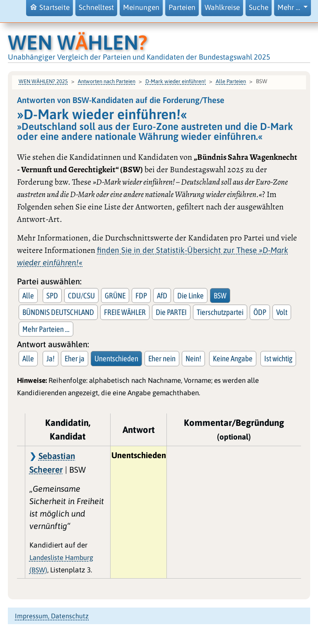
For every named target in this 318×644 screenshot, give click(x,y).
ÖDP (260, 312)
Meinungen (141, 7)
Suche (259, 7)
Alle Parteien (231, 81)
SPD (52, 296)
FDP (141, 296)
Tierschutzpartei (220, 312)
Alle (28, 296)
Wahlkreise (222, 7)
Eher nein (162, 358)
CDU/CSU (81, 296)
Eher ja (75, 358)
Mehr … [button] (290, 7)
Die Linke (190, 296)
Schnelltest (96, 7)
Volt (282, 312)
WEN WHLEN (78, 42)
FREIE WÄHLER (125, 312)
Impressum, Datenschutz (52, 616)
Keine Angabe (233, 358)
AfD (162, 296)
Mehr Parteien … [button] (46, 329)
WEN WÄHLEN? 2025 (43, 81)
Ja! (51, 358)
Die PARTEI (171, 312)
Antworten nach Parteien (107, 81)
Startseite (49, 7)
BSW (220, 296)
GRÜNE (115, 296)
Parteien (182, 7)
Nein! (193, 358)
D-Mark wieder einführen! (176, 81)
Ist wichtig (278, 358)
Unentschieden (116, 358)
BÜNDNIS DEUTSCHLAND (58, 312)
